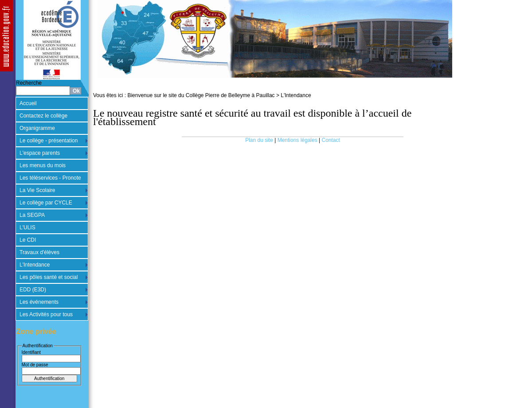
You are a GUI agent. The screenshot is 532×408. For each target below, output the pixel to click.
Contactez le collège (43, 116)
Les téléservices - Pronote (50, 178)
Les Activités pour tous (46, 314)
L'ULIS (27, 228)
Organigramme (37, 128)
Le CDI (28, 240)
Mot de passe (35, 365)
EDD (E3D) (33, 290)
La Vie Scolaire (37, 190)
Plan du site (259, 140)
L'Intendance (35, 265)
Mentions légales (297, 140)
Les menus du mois (43, 165)
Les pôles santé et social (49, 277)
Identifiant (31, 352)
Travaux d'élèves (39, 252)
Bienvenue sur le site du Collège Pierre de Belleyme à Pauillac (201, 95)
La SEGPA (32, 215)
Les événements (39, 302)
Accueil (28, 103)
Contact (331, 140)
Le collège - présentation (49, 141)
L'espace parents (40, 153)
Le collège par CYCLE (46, 203)
